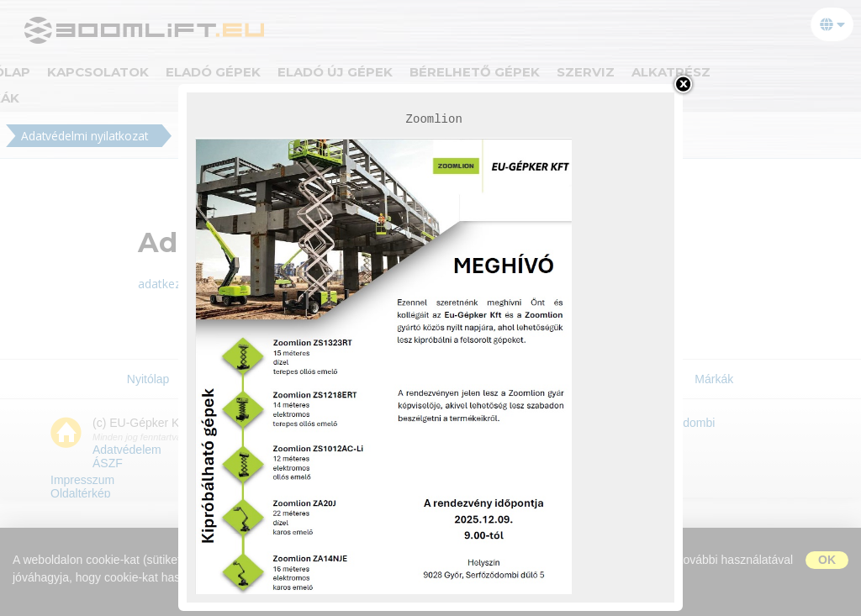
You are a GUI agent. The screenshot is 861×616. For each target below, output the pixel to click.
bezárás (683, 84)
